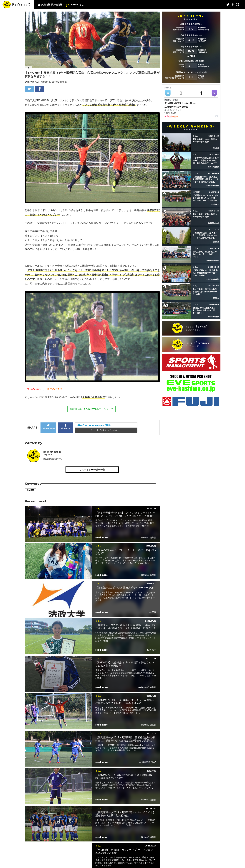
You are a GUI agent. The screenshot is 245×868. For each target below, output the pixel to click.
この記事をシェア (66, 426)
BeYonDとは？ (78, 5)
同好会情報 (57, 5)
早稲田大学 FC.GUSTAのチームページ (91, 409)
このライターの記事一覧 (92, 470)
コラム (67, 5)
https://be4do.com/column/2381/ (94, 425)
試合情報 (46, 5)
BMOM (30, 490)
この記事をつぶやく (48, 426)
